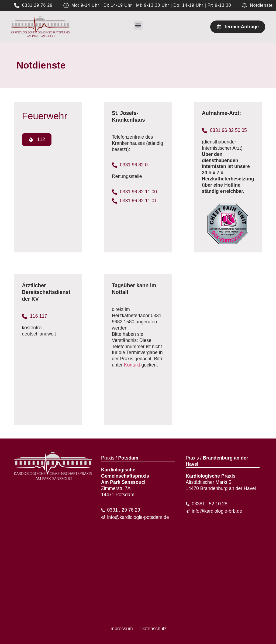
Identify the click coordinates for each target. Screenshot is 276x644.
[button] (138, 25)
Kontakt (132, 365)
